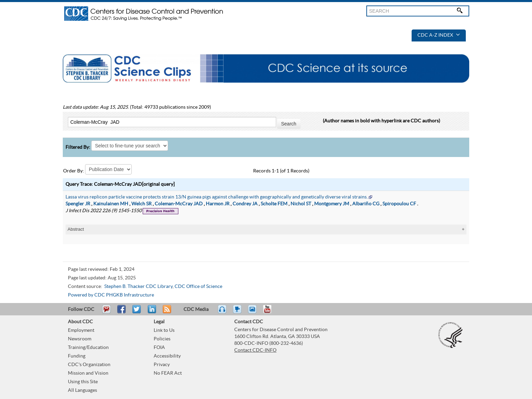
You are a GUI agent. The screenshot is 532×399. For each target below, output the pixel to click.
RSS (166, 312)
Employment (81, 330)
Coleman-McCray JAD (179, 204)
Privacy (162, 365)
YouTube (271, 312)
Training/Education (88, 348)
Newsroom (80, 339)
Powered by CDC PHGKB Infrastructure (111, 295)
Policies (162, 339)
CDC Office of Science (198, 287)
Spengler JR (78, 204)
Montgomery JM (332, 204)
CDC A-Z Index (439, 35)
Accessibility (167, 356)
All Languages (82, 390)
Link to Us (164, 330)
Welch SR (141, 204)
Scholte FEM (274, 204)
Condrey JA (245, 204)
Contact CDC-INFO (255, 350)
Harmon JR (218, 204)
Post (151, 312)
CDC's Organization (89, 365)
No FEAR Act (168, 373)
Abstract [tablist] (76, 229)
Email (106, 312)
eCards (254, 312)
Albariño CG (366, 204)
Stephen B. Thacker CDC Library (138, 287)
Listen (222, 312)
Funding (77, 356)
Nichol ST (301, 204)
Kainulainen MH (111, 204)
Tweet (137, 312)
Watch (238, 312)
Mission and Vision (88, 373)
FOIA (159, 348)
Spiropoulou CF (399, 204)
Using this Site (83, 382)
